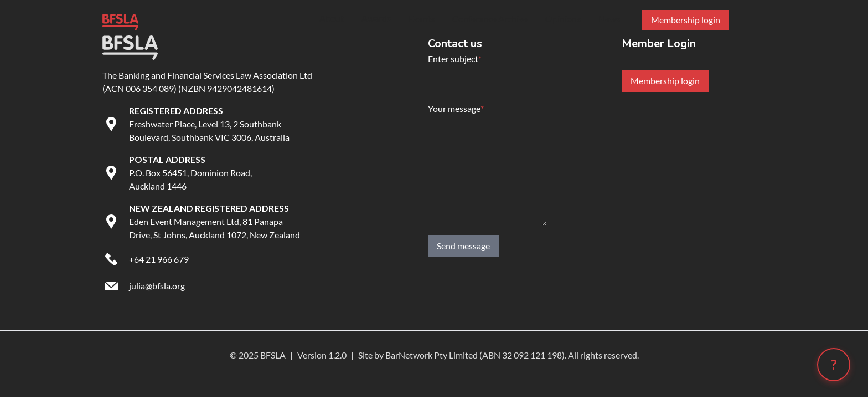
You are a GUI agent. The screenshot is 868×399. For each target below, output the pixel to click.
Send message (463, 246)
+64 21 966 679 (159, 259)
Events (422, 19)
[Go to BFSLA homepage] (120, 20)
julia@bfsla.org (157, 286)
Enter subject (455, 59)
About (332, 18)
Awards (376, 18)
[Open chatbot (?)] (834, 365)
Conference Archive (490, 19)
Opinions (563, 19)
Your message (456, 109)
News (609, 19)
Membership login (665, 81)
